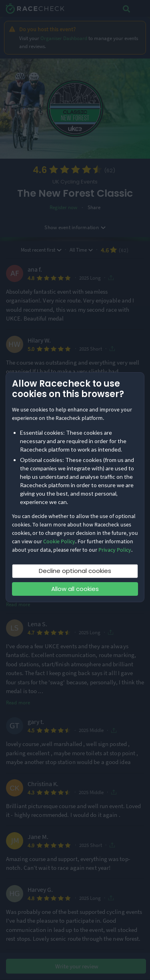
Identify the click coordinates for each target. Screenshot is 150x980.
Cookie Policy (59, 541)
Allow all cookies (75, 589)
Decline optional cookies (75, 571)
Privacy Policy (115, 550)
